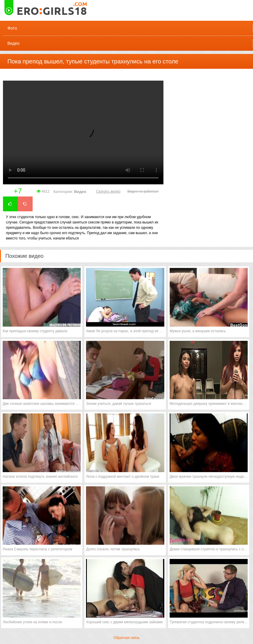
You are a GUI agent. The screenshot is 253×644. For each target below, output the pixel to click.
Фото (12, 28)
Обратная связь (126, 638)
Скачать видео (108, 191)
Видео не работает (143, 191)
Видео (13, 43)
